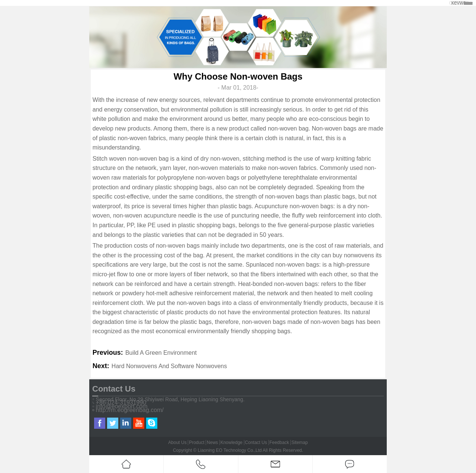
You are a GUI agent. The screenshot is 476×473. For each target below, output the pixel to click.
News (212, 443)
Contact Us (256, 443)
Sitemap (300, 443)
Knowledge (231, 443)
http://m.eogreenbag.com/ (130, 410)
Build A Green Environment (161, 353)
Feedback (279, 443)
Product (197, 443)
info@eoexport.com (122, 406)
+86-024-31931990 (121, 403)
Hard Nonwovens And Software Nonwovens (169, 366)
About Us (177, 443)
